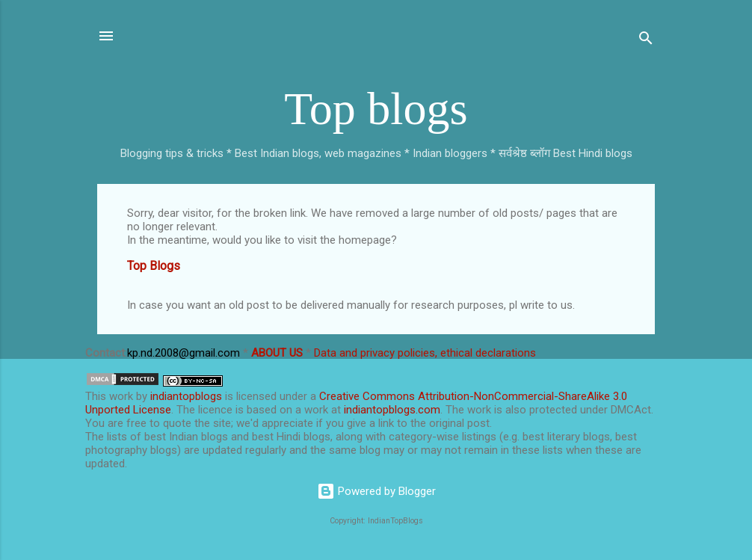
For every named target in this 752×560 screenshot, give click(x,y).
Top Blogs (154, 266)
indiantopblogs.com (392, 410)
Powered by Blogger (376, 491)
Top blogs (376, 108)
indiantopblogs (186, 396)
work (121, 396)
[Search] (646, 41)
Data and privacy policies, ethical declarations (425, 353)
